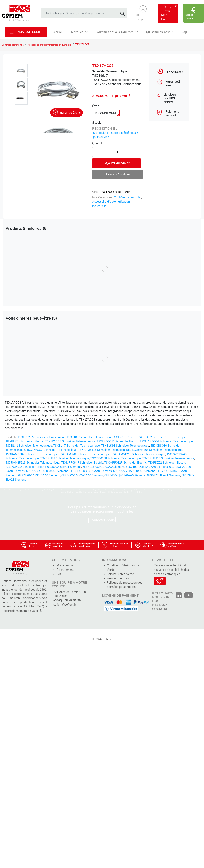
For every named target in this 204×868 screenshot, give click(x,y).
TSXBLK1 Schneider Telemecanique (29, 441)
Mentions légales (118, 570)
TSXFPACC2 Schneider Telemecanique (70, 437)
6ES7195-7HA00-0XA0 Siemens (134, 467)
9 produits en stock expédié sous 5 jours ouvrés (116, 135)
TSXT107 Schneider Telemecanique (90, 433)
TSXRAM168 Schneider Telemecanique (157, 446)
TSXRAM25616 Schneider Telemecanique (33, 458)
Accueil (58, 32)
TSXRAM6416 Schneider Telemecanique (104, 446)
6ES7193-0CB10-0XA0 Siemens (147, 463)
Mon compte (65, 561)
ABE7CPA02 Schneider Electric (26, 463)
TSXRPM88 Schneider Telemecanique (65, 454)
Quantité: (98, 144)
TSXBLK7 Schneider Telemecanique (77, 441)
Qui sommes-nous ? (158, 32)
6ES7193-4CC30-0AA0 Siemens (91, 467)
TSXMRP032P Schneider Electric (125, 458)
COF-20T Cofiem (125, 433)
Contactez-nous (102, 516)
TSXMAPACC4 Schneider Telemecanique (166, 437)
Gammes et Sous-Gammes (117, 32)
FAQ (59, 570)
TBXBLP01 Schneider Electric (25, 437)
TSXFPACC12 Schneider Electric (118, 437)
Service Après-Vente (120, 565)
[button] (143, 13)
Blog (182, 32)
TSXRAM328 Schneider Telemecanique (85, 450)
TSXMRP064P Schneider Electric (82, 458)
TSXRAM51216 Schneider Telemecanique (138, 450)
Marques (79, 32)
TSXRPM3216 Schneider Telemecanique (168, 454)
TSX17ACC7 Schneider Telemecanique (52, 446)
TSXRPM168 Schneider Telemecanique (116, 454)
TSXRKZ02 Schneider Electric (167, 458)
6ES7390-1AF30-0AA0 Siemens (39, 471)
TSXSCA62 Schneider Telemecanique (162, 433)
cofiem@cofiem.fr (65, 600)
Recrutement (65, 565)
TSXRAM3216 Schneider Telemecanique (32, 450)
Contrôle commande (13, 45)
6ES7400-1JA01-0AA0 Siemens (125, 471)
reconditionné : (105, 129)
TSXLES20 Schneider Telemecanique (42, 433)
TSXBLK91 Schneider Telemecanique (125, 441)
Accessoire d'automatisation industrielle (51, 45)
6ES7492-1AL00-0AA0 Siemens (82, 471)
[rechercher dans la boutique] (81, 13)
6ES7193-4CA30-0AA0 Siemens (47, 467)
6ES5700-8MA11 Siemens (64, 463)
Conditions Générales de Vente (127, 561)
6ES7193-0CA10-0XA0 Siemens (104, 463)
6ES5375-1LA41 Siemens (164, 471)
